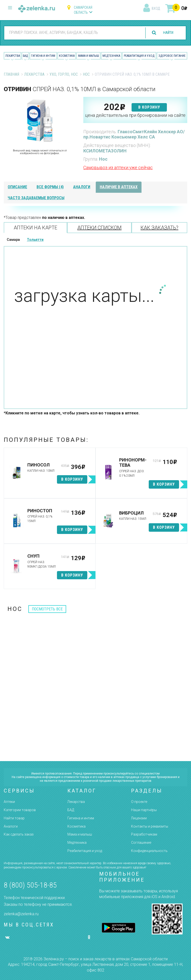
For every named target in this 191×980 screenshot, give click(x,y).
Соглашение (141, 843)
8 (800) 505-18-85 (30, 885)
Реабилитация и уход (139, 56)
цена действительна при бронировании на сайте (135, 115)
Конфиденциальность (149, 851)
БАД (25, 56)
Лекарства (13, 56)
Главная (11, 74)
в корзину (149, 107)
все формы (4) (50, 187)
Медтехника (111, 56)
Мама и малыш (89, 56)
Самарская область (83, 10)
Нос (86, 74)
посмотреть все (47, 609)
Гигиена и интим (81, 818)
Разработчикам (144, 834)
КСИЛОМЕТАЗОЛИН (105, 151)
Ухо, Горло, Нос (64, 74)
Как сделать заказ (19, 834)
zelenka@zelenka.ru (21, 914)
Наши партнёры (144, 810)
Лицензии (139, 818)
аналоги (82, 187)
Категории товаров (20, 810)
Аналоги (11, 826)
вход (156, 8)
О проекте (139, 802)
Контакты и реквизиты (150, 826)
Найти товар (14, 818)
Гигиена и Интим (43, 56)
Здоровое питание (172, 56)
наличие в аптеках (119, 187)
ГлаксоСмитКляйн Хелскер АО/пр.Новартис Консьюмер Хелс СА (134, 134)
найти (167, 33)
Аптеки (9, 802)
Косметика (67, 56)
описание (17, 187)
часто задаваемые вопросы (36, 198)
